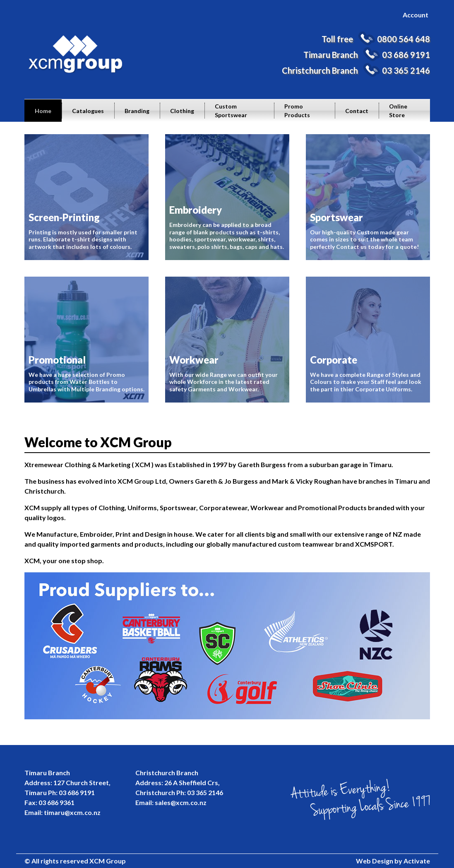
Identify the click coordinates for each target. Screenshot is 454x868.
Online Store (398, 111)
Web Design (375, 861)
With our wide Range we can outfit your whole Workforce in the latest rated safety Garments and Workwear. (227, 340)
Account (416, 15)
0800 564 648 (404, 39)
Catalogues (88, 111)
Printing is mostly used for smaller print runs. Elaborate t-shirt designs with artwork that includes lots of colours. (86, 197)
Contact (357, 111)
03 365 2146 (406, 70)
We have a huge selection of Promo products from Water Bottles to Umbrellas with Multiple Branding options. (86, 340)
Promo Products (297, 111)
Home (43, 111)
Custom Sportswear (231, 111)
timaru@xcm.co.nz (72, 812)
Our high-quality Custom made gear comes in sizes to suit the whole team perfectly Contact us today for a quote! (368, 197)
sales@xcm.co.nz (181, 802)
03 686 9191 (406, 55)
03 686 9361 (56, 802)
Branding (137, 111)
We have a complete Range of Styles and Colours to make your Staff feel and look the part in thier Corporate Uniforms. (368, 340)
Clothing (182, 111)
